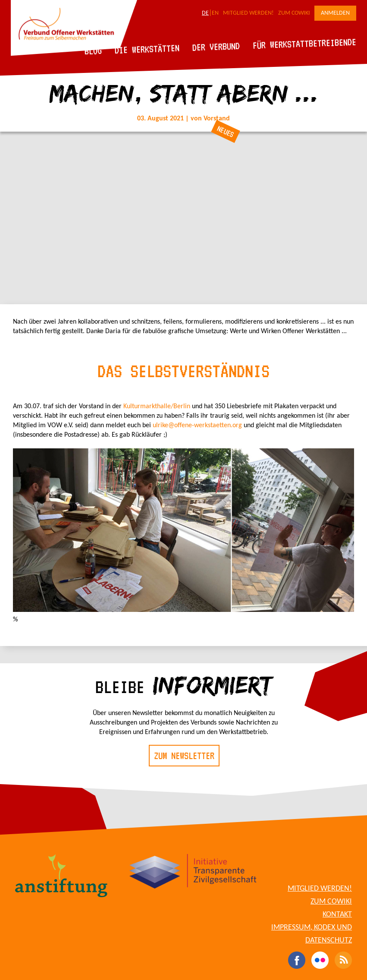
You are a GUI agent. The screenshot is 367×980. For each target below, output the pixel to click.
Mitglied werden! (248, 13)
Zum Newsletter (184, 756)
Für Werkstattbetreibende (304, 43)
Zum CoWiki (294, 13)
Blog (93, 51)
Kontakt (337, 915)
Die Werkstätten (147, 49)
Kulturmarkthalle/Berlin (158, 406)
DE (205, 13)
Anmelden (335, 13)
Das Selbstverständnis (183, 371)
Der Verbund (216, 47)
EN (215, 13)
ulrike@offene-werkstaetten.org (197, 425)
